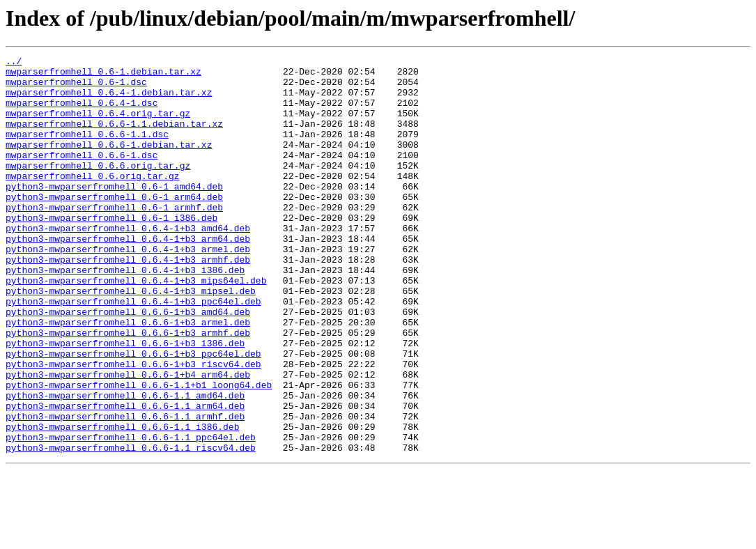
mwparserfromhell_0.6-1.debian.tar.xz (103, 75)
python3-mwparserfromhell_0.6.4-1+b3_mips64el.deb (136, 326)
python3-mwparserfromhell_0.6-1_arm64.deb (114, 226)
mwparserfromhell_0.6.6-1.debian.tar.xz (109, 163)
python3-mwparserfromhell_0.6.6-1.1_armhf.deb (125, 489)
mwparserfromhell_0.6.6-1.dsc (82, 176)
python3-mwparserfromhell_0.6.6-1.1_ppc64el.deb (131, 514)
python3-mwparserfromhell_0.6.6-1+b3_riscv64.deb (133, 426)
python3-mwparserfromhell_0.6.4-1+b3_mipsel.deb (131, 339)
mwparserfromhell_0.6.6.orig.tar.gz (98, 188)
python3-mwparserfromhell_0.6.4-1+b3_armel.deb (128, 288)
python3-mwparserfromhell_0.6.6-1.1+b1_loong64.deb (139, 451)
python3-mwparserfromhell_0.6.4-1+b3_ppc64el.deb (133, 351)
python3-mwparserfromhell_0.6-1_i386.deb (111, 251)
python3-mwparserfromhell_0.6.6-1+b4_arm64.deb (128, 439)
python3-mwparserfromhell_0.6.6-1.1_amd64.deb (125, 464)
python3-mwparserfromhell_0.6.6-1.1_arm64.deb (125, 477)
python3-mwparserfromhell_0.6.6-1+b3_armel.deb (128, 376)
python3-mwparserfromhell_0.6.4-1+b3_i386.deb (125, 314)
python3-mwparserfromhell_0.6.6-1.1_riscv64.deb (131, 527)
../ (14, 63)
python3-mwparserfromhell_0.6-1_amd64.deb (114, 213)
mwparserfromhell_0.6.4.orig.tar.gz (98, 125)
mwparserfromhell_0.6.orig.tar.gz (93, 201)
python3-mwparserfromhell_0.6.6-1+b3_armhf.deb (128, 389)
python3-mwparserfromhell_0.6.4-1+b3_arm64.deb (128, 276)
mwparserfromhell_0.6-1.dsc (76, 88)
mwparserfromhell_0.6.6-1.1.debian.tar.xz (114, 138)
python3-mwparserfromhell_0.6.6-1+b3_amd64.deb (128, 364)
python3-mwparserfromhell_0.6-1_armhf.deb (114, 238)
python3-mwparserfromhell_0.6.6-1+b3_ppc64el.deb (133, 414)
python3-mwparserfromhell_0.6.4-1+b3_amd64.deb (128, 263)
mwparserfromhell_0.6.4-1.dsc (82, 113)
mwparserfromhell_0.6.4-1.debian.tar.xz (109, 100)
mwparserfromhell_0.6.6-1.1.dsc (87, 150)
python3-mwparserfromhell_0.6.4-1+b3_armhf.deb (128, 301)
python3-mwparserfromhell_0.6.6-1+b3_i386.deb (125, 401)
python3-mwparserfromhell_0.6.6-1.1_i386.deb (122, 502)
